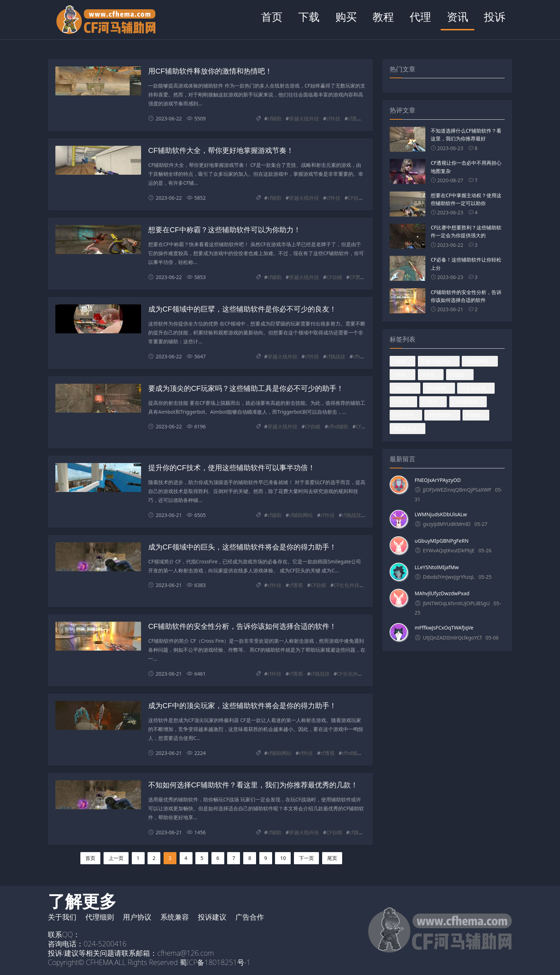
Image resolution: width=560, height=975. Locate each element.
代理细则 (100, 917)
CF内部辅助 (468, 402)
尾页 (332, 858)
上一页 (116, 858)
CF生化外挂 (346, 585)
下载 (309, 17)
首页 (272, 17)
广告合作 (250, 917)
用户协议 (137, 917)
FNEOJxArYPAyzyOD (438, 480)
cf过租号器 (407, 429)
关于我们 (62, 917)
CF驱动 (364, 426)
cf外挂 (334, 118)
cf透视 (355, 118)
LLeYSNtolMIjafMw (437, 567)
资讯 (457, 17)
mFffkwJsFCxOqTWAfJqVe (444, 628)
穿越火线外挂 (304, 118)
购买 (346, 17)
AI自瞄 (476, 415)
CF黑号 (357, 277)
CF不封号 (406, 415)
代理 (420, 17)
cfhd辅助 (363, 356)
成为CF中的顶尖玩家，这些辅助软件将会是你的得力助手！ (242, 706)
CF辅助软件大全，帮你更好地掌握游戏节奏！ (221, 150)
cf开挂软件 (442, 415)
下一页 (306, 858)
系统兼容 (175, 917)
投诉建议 (212, 917)
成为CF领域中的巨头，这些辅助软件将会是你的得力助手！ (242, 547)
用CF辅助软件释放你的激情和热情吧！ (210, 71)
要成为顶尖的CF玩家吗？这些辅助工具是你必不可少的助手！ (246, 388)
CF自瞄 (356, 198)
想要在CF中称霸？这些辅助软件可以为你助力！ (224, 230)
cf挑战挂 (336, 356)
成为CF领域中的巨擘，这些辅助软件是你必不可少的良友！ (242, 309)
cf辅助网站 (301, 515)
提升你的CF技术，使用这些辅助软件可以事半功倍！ (232, 468)
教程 (383, 17)
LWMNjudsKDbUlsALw (441, 514)
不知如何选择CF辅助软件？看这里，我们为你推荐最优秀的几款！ (253, 785)
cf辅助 (275, 118)
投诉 (495, 17)
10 (283, 858)
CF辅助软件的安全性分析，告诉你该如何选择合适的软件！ (242, 626)
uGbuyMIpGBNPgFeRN (442, 541)
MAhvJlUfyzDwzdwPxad (442, 593)
